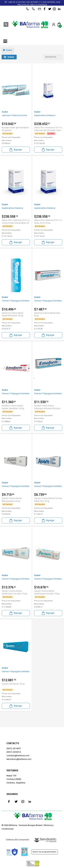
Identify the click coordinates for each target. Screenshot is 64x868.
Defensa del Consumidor (18, 840)
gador (8, 50)
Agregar (16, 150)
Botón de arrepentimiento (45, 852)
